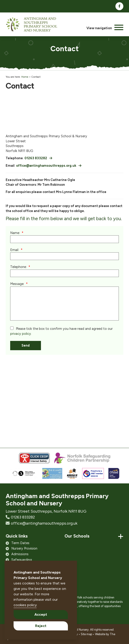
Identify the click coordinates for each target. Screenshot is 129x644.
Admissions (20, 554)
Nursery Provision (24, 548)
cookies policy (25, 605)
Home (25, 77)
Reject (41, 626)
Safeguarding (22, 560)
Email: (15, 250)
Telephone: (18, 267)
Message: (17, 284)
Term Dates (20, 543)
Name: (15, 233)
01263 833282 (36, 158)
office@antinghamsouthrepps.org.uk (46, 166)
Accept (41, 614)
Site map (86, 634)
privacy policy (21, 334)
